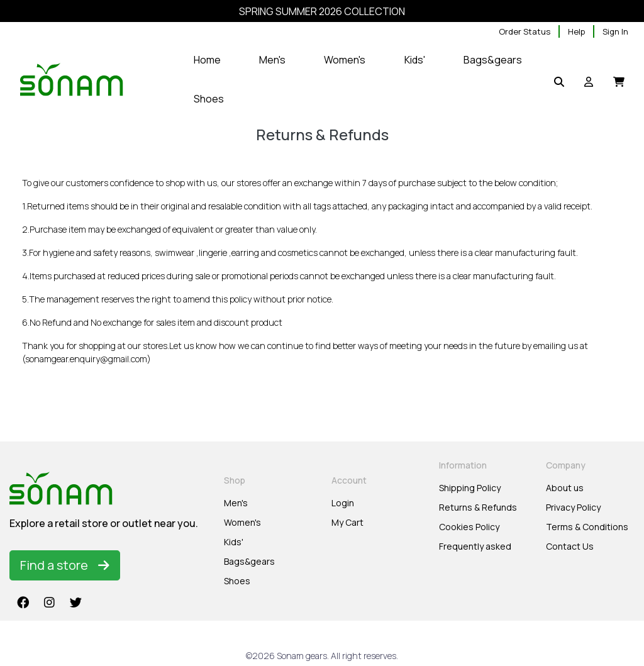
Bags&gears (249, 561)
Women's (242, 522)
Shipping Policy (470, 488)
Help (576, 31)
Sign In (615, 31)
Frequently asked (475, 546)
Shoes (237, 581)
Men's (236, 503)
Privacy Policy (573, 507)
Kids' (234, 542)
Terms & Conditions (587, 527)
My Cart (347, 522)
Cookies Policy (469, 527)
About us (565, 488)
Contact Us (570, 546)
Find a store (65, 565)
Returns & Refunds (478, 507)
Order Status (525, 31)
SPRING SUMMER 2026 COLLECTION (322, 11)
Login (343, 503)
